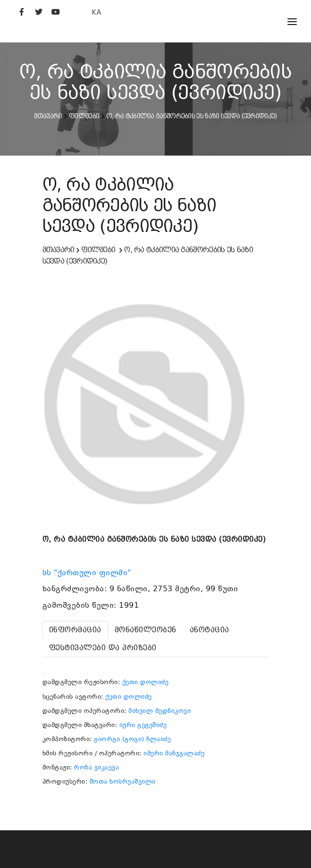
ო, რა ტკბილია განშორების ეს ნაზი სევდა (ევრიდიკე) (192, 116)
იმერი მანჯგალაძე (174, 753)
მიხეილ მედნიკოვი (160, 711)
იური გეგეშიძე (143, 725)
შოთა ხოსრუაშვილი (123, 781)
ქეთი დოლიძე (146, 682)
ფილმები (84, 116)
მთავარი (48, 116)
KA (97, 12)
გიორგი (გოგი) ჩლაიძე (132, 739)
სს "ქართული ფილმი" (88, 573)
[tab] (75, 630)
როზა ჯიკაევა (97, 767)
